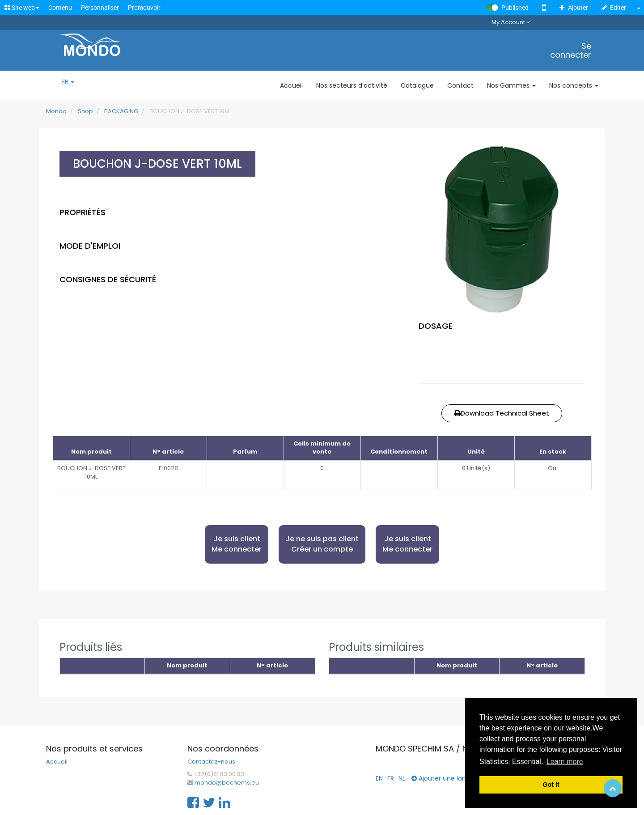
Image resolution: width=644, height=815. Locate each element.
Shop (85, 111)
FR (68, 82)
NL (402, 778)
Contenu (60, 8)
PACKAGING (121, 111)
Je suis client (237, 544)
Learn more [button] (565, 762)
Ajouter (574, 8)
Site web (22, 8)
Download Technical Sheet (502, 413)
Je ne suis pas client (322, 544)
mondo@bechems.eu (227, 783)
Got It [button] (551, 785)
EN (379, 778)
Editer (614, 8)
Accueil (57, 762)
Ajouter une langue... (447, 778)
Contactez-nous (211, 762)
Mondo (56, 111)
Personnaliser (100, 8)
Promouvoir (144, 8)
